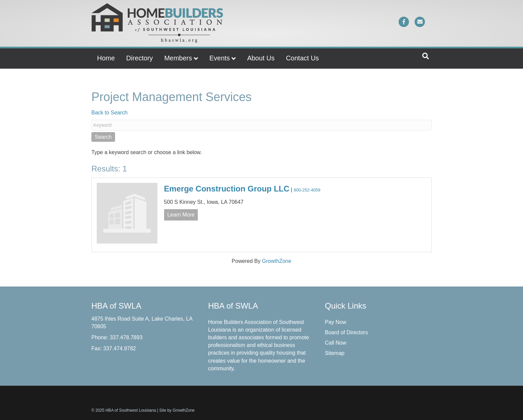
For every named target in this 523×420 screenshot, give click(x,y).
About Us (261, 58)
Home (106, 58)
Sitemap (335, 353)
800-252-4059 (307, 190)
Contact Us (302, 58)
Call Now (336, 343)
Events (220, 58)
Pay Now (336, 322)
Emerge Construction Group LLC (227, 189)
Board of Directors (346, 332)
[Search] (426, 56)
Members (178, 58)
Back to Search (110, 113)
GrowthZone (277, 261)
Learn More (181, 215)
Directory (139, 58)
